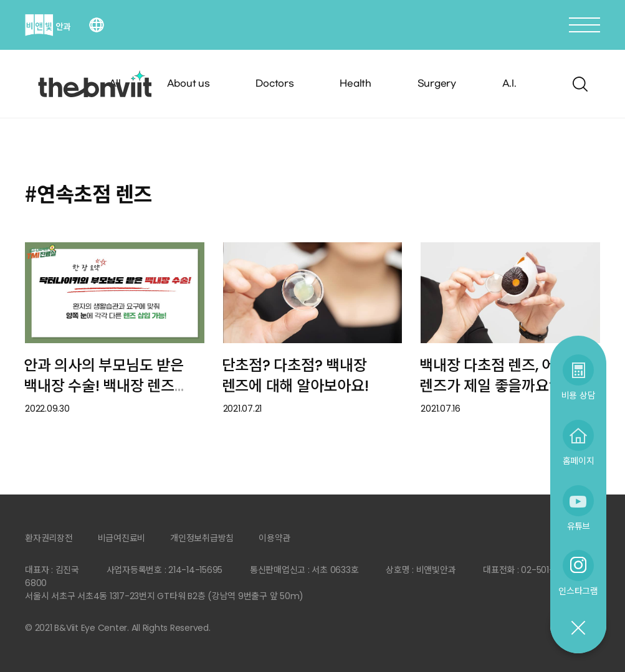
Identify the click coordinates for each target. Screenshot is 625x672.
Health (355, 84)
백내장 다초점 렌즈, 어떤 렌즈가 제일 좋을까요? (494, 376)
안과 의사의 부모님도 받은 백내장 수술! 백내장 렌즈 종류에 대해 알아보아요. (104, 386)
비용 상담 (579, 395)
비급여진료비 (122, 538)
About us (188, 84)
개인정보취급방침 (202, 538)
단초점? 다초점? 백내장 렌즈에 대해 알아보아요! (295, 376)
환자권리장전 (49, 538)
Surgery (437, 84)
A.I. (509, 84)
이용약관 (274, 538)
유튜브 (578, 526)
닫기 (578, 628)
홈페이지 (579, 461)
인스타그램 (578, 591)
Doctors (274, 84)
